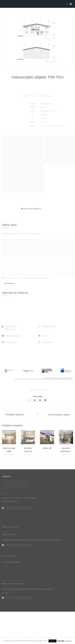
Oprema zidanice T (66, 450)
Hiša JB (47, 448)
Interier (7, 455)
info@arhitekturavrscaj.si (13, 336)
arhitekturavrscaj (11, 342)
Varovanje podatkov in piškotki (11, 562)
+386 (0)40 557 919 (48, 327)
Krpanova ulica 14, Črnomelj (10, 527)
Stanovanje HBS (9, 450)
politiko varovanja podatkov (32, 278)
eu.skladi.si (5, 593)
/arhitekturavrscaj (47, 342)
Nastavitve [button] (69, 641)
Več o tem (61, 641)
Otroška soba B (28, 450)
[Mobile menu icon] (71, 4)
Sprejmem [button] (52, 641)
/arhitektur (45, 336)
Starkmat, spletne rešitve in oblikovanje (13, 584)
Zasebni (36, 390)
